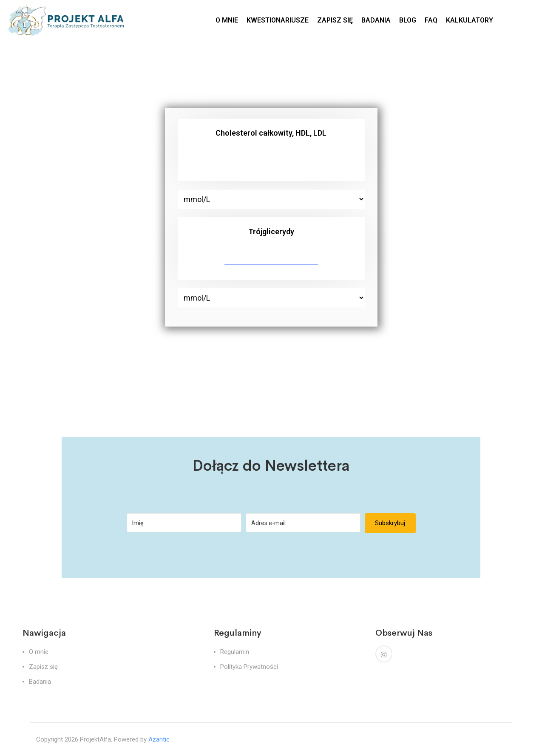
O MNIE (227, 20)
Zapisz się (43, 667)
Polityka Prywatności (249, 667)
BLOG (408, 20)
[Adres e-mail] (303, 523)
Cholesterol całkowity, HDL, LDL (271, 133)
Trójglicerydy (271, 232)
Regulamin (235, 652)
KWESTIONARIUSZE (278, 20)
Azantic (159, 739)
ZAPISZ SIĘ (335, 20)
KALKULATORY (470, 20)
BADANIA (376, 20)
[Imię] (184, 523)
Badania (40, 682)
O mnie (39, 652)
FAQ (431, 20)
